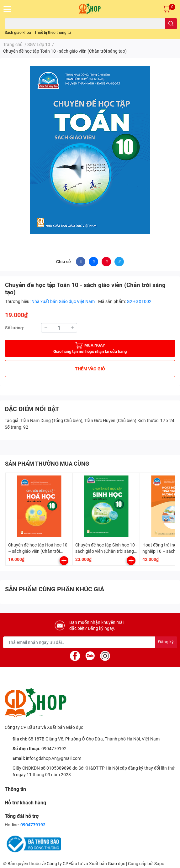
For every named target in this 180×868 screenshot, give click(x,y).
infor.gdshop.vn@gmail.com (54, 758)
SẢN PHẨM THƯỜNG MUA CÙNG (47, 464)
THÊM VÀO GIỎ (90, 369)
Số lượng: (15, 328)
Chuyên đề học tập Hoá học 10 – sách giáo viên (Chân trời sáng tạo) (38, 551)
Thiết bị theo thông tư (53, 33)
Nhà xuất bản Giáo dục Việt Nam (64, 301)
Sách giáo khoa (18, 33)
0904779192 (54, 749)
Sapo (159, 864)
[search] (171, 24)
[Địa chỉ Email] (90, 642)
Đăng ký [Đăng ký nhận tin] (166, 642)
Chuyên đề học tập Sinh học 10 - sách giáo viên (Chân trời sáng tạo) (106, 551)
